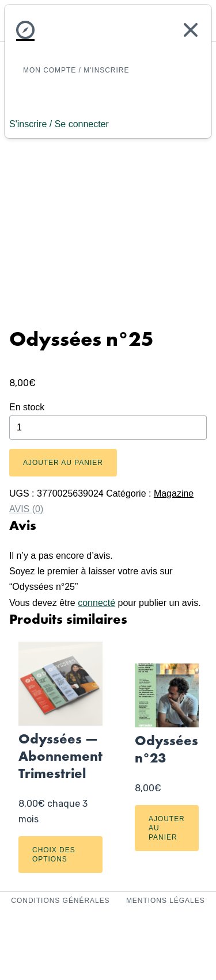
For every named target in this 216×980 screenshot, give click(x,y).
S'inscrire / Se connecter (59, 124)
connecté (96, 603)
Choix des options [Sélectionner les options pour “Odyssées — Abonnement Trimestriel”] (54, 855)
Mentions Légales (166, 901)
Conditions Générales (62, 901)
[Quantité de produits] (108, 428)
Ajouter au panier (63, 463)
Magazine (174, 493)
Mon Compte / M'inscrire (76, 70)
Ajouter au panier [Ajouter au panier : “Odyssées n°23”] (167, 828)
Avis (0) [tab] (26, 509)
